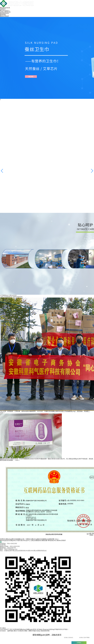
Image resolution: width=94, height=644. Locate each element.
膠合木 (16, 631)
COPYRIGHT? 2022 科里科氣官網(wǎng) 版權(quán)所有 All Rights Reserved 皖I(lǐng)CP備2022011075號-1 (34, 629)
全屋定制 (21, 631)
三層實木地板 (32, 631)
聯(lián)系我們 (4, 16)
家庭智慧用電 (45, 631)
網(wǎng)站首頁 (5, 8)
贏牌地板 (10, 631)
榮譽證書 (3, 15)
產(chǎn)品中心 (5, 11)
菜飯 (26, 631)
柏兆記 (38, 631)
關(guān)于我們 (15, 540)
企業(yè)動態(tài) (5, 12)
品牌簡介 (3, 9)
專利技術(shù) (4, 13)
